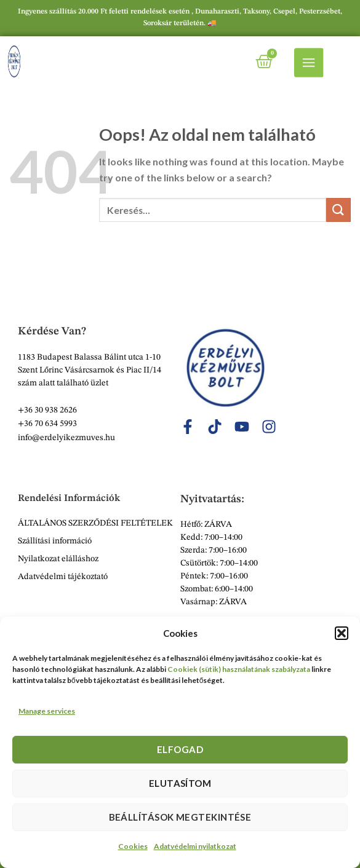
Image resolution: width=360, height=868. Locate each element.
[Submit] (338, 210)
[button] (342, 633)
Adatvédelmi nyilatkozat (195, 846)
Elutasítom (180, 783)
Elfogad (180, 749)
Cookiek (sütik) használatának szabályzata (239, 669)
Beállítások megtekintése (180, 817)
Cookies (133, 846)
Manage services (47, 711)
